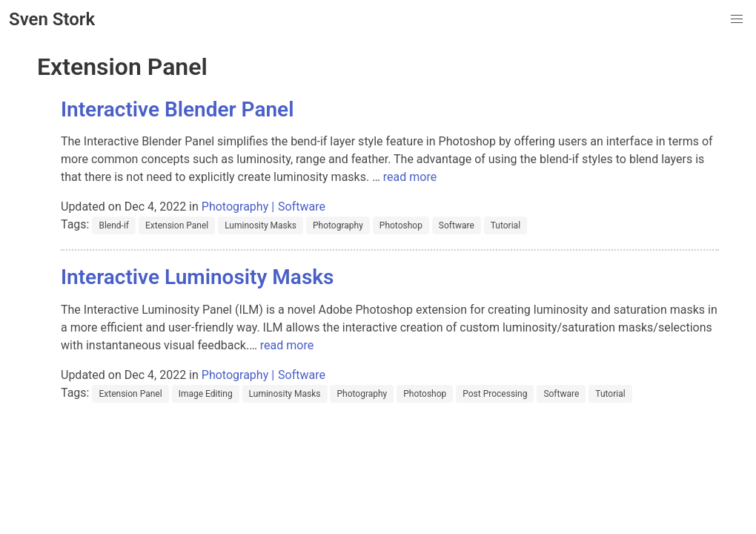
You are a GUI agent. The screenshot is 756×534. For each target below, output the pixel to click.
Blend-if (114, 225)
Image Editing (206, 394)
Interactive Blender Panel (177, 109)
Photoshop (401, 225)
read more (410, 177)
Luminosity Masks (261, 225)
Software (302, 207)
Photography (235, 207)
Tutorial (505, 225)
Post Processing (495, 394)
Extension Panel (177, 225)
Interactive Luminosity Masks (197, 277)
